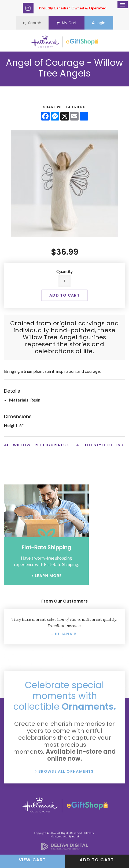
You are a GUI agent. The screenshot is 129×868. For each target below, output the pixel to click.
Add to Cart (97, 860)
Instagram (28, 8)
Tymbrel (74, 836)
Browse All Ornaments (66, 771)
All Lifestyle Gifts (98, 445)
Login (99, 23)
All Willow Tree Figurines (35, 445)
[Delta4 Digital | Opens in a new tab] (64, 849)
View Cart (32, 860)
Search (32, 23)
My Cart (67, 23)
